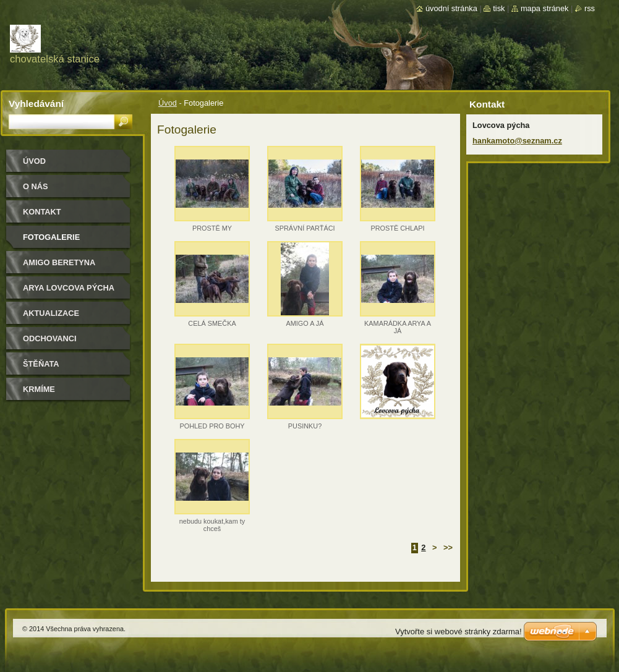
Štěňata (41, 364)
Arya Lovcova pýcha (69, 288)
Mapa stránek (545, 8)
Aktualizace (51, 313)
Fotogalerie (51, 237)
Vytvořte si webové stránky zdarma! (459, 632)
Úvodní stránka (451, 8)
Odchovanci (50, 338)
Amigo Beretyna (59, 262)
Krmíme (39, 389)
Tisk (499, 8)
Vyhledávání (36, 104)
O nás (36, 186)
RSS (590, 8)
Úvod (168, 103)
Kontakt (42, 212)
